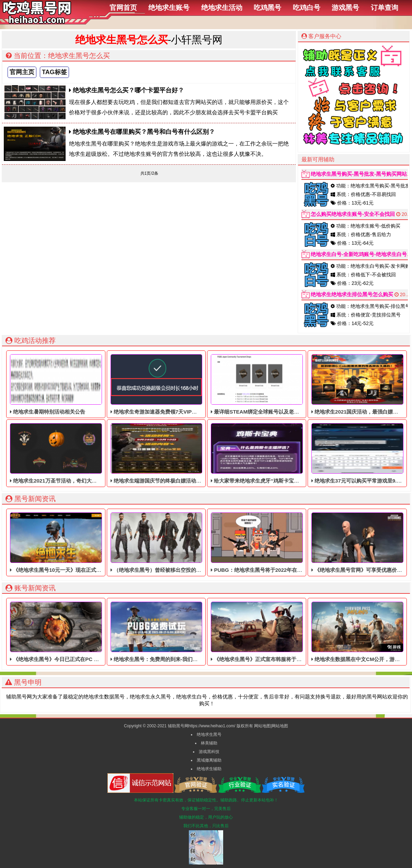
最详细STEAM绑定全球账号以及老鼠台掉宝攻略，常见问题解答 (286, 384)
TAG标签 (54, 72)
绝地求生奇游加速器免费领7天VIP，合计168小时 (168, 384)
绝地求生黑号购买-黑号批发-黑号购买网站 (359, 174)
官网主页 (22, 72)
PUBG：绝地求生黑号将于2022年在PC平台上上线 (270, 543)
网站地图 (262, 726)
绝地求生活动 (222, 8)
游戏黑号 (345, 8)
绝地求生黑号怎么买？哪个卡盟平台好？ (127, 90)
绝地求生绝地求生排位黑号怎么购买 (352, 294)
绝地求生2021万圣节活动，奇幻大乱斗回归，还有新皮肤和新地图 (87, 453)
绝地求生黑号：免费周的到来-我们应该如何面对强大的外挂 (180, 632)
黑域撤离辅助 (209, 760)
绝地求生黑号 (209, 734)
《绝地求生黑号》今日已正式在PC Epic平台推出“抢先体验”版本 (86, 632)
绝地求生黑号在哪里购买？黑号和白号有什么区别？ (142, 132)
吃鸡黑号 (267, 8)
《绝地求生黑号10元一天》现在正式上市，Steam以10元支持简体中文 (92, 543)
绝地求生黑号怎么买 (122, 40)
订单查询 (385, 8)
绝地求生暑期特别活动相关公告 (56, 384)
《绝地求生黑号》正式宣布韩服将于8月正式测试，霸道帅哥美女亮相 (291, 632)
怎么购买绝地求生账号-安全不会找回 (353, 214)
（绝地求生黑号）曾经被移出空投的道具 (158, 543)
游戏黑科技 (209, 752)
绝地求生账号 (169, 8)
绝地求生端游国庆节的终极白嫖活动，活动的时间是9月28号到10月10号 (194, 453)
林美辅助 (209, 743)
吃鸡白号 (307, 8)
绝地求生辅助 (209, 769)
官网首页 (123, 8)
